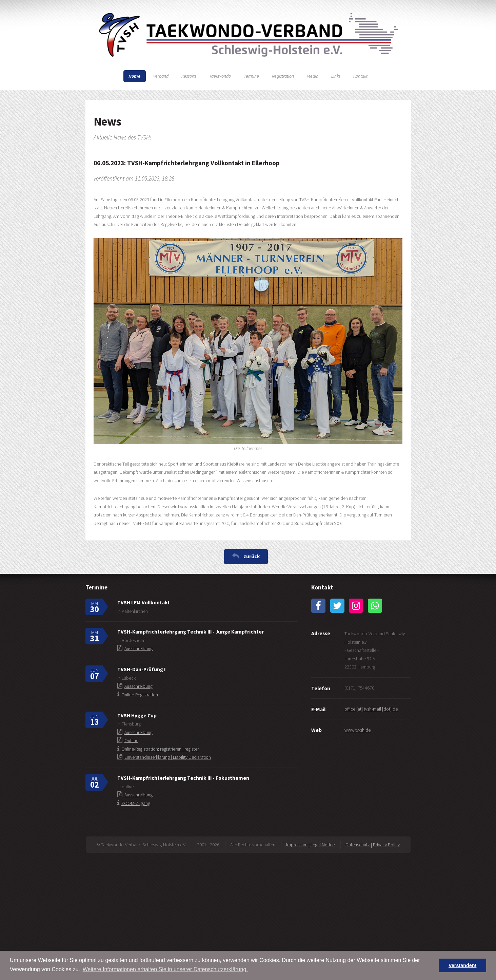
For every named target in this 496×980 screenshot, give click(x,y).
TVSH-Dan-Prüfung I (141, 669)
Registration (283, 76)
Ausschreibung (138, 648)
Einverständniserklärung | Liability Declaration (168, 757)
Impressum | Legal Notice (310, 845)
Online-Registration (140, 695)
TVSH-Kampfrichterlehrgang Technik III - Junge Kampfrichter (191, 632)
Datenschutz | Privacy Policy (373, 845)
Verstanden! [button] (462, 965)
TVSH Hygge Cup (137, 715)
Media (313, 76)
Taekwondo (220, 76)
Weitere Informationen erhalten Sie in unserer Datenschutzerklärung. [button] (165, 969)
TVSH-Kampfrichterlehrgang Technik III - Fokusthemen (183, 778)
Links (336, 76)
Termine (251, 76)
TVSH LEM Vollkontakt (144, 602)
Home (134, 76)
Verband (161, 76)
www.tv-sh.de (358, 730)
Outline (131, 740)
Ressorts (189, 76)
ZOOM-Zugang (136, 803)
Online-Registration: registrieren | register (160, 749)
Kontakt (360, 76)
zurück (252, 556)
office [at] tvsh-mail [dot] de (371, 709)
